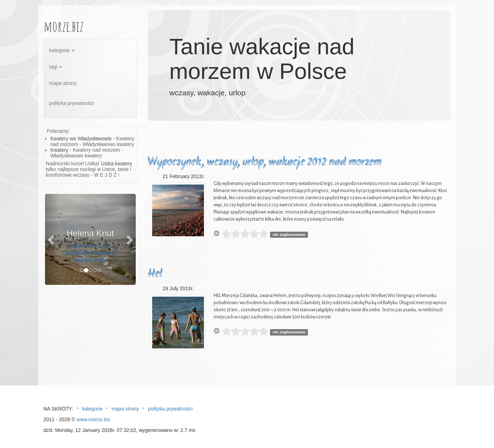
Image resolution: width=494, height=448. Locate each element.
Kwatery (59, 150)
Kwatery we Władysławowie (81, 139)
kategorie (62, 50)
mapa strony (63, 83)
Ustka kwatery (116, 163)
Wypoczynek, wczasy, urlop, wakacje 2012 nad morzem (265, 162)
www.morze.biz (93, 419)
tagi (56, 67)
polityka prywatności (72, 103)
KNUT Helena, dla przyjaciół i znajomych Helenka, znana (90, 253)
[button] (52, 239)
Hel (155, 274)
